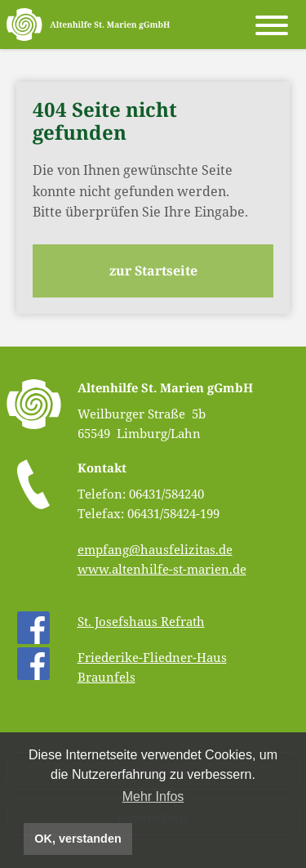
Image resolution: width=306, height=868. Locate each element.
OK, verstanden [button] (78, 839)
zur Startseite (153, 271)
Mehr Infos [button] (153, 796)
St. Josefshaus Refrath (141, 621)
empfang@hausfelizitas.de (155, 549)
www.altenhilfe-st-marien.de (162, 569)
